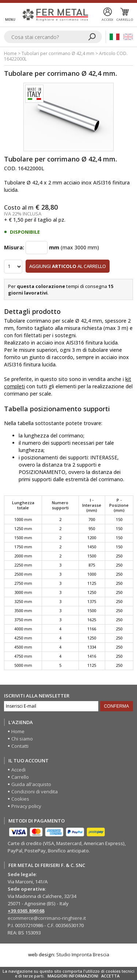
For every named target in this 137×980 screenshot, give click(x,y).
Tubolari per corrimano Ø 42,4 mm (58, 53)
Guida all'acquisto (31, 784)
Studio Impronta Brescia (83, 954)
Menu (10, 20)
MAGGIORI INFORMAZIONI (73, 976)
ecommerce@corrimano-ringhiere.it (47, 918)
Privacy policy (26, 806)
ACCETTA (110, 976)
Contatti (20, 746)
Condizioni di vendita (35, 792)
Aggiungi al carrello (68, 266)
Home (10, 53)
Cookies (20, 799)
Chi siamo (22, 739)
